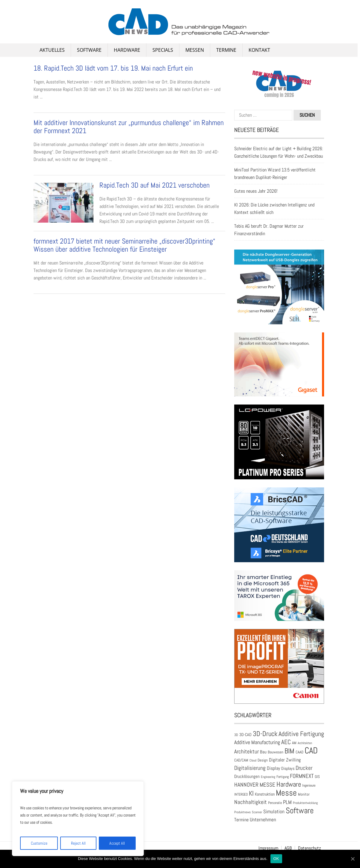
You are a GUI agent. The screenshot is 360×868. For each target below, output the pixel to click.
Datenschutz (310, 848)
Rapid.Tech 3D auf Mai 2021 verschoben (155, 185)
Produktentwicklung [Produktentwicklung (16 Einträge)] (305, 803)
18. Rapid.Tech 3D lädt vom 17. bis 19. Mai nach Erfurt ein (113, 68)
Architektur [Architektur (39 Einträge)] (246, 751)
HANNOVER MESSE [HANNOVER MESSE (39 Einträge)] (255, 785)
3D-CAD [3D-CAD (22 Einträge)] (245, 735)
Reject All (78, 843)
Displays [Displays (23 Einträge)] (288, 768)
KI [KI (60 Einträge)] (251, 793)
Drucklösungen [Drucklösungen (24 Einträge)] (247, 776)
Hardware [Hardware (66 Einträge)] (289, 784)
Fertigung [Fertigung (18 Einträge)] (283, 777)
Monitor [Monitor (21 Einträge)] (304, 794)
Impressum (268, 848)
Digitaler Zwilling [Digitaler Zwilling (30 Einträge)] (285, 760)
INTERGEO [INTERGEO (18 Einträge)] (241, 794)
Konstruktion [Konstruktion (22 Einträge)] (265, 794)
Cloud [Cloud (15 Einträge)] (253, 760)
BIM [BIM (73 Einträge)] (289, 751)
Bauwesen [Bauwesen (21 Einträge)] (276, 752)
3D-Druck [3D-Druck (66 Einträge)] (265, 734)
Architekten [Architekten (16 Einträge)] (305, 743)
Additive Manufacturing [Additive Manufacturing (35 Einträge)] (257, 742)
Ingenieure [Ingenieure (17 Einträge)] (309, 785)
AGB (288, 848)
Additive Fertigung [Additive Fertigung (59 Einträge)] (301, 734)
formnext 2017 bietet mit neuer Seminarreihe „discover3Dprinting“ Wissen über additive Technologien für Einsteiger (124, 245)
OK (276, 859)
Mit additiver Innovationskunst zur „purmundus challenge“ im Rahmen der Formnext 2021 (129, 126)
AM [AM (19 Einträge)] (294, 743)
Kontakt (259, 50)
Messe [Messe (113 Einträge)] (286, 793)
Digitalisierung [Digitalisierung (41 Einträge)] (250, 768)
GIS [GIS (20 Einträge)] (317, 777)
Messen (195, 50)
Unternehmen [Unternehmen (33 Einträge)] (263, 820)
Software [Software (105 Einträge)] (300, 810)
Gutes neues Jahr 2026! (256, 191)
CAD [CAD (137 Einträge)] (311, 750)
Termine (226, 50)
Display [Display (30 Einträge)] (273, 768)
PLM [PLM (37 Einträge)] (287, 802)
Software (89, 50)
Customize (39, 843)
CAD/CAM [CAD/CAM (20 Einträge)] (241, 760)
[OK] (353, 859)
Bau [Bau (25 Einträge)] (263, 752)
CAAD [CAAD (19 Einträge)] (300, 752)
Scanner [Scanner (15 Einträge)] (257, 812)
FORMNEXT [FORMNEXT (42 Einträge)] (302, 776)
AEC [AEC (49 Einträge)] (286, 742)
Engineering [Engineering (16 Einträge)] (268, 777)
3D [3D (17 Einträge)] (236, 735)
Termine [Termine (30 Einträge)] (241, 820)
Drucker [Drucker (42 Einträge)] (304, 768)
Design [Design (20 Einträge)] (263, 760)
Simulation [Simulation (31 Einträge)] (274, 812)
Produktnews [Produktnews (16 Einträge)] (242, 812)
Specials (163, 50)
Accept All (117, 843)
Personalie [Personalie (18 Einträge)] (275, 803)
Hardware (127, 50)
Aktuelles (52, 50)
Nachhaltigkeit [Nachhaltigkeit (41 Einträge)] (251, 802)
